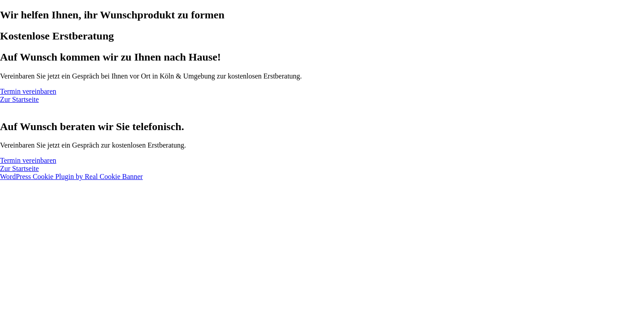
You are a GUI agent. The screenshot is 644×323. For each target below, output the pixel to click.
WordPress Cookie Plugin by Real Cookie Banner (71, 177)
